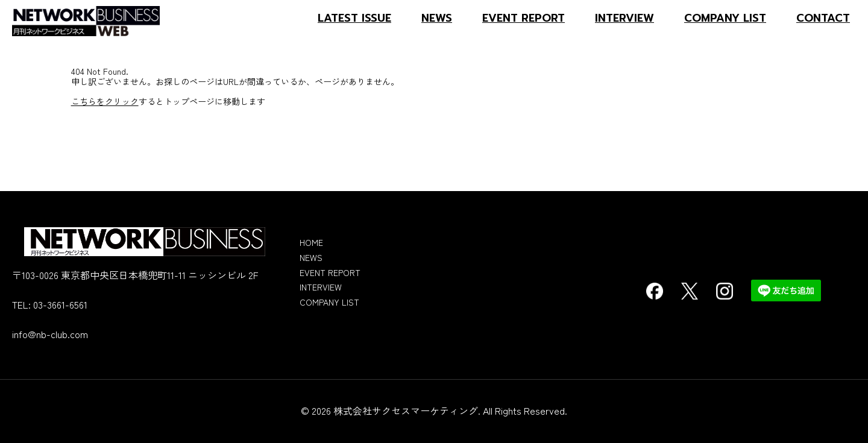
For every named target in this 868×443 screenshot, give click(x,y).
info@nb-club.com (50, 334)
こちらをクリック (105, 101)
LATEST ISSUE (354, 18)
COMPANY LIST (725, 18)
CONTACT (823, 18)
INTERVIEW (624, 18)
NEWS (437, 18)
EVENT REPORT (524, 18)
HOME (311, 242)
